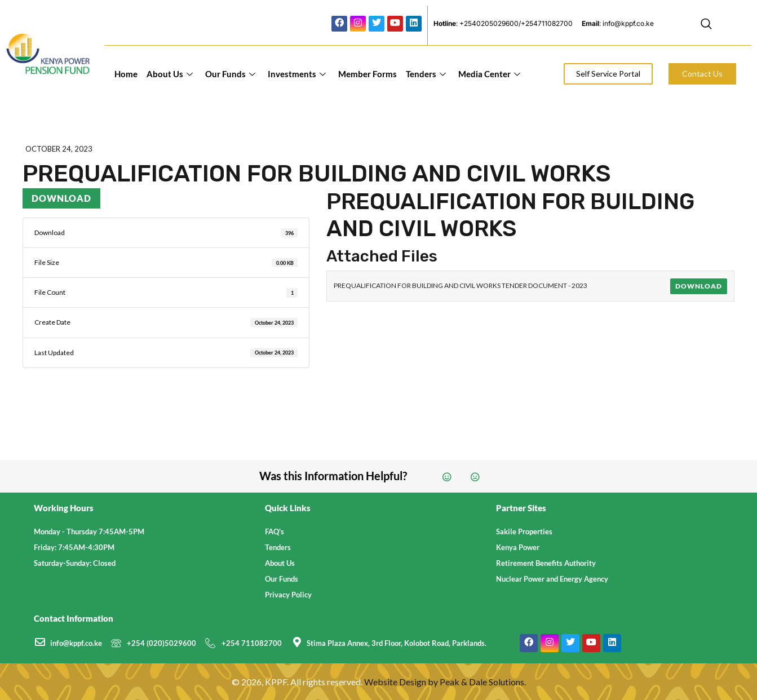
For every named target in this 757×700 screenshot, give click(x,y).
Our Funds (230, 74)
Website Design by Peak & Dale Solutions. (445, 682)
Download (61, 198)
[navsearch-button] (706, 25)
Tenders (426, 74)
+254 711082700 (252, 643)
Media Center (489, 74)
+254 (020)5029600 (161, 643)
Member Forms (368, 74)
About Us (170, 74)
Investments (297, 74)
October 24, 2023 (59, 149)
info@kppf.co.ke (76, 643)
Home (126, 74)
